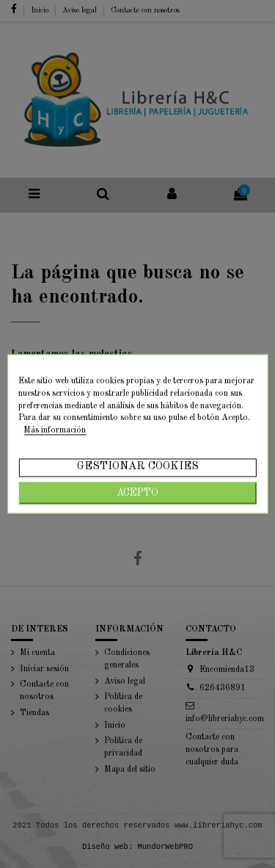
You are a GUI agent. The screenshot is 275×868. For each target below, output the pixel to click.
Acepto (137, 492)
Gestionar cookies (138, 466)
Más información (55, 430)
